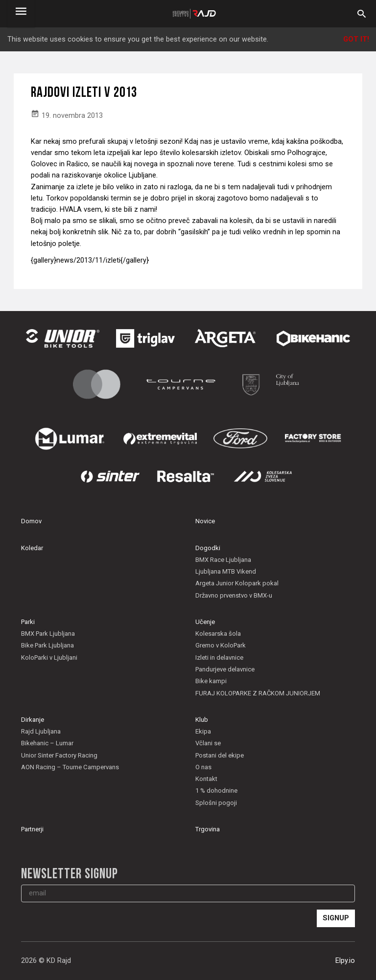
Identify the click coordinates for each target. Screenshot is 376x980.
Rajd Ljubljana (41, 731)
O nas (203, 767)
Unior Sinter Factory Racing (59, 755)
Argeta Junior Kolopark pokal (237, 583)
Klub (202, 720)
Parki (28, 622)
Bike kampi (211, 681)
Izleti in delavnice (219, 657)
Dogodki (208, 548)
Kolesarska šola (218, 634)
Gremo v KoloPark (221, 645)
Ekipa (203, 731)
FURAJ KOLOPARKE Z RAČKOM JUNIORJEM (258, 693)
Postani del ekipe (220, 755)
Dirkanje (33, 720)
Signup (336, 918)
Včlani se (208, 743)
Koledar (32, 548)
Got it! (356, 39)
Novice (205, 521)
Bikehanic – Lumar (47, 743)
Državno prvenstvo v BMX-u (234, 595)
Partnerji (32, 829)
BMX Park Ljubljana (48, 634)
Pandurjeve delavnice (225, 669)
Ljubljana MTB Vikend (226, 571)
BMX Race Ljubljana (223, 560)
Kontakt (206, 779)
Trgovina (208, 829)
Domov (31, 521)
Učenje (205, 622)
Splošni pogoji (216, 803)
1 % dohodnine (216, 791)
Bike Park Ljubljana (47, 645)
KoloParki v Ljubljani (49, 657)
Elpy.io (345, 961)
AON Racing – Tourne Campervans (70, 767)
